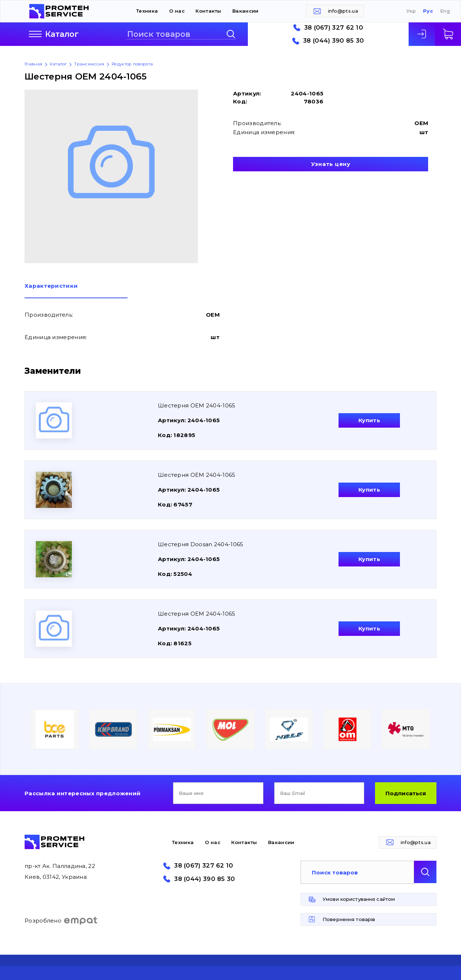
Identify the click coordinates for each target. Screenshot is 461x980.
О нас (177, 11)
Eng (445, 11)
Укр (411, 11)
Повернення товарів (349, 919)
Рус (428, 11)
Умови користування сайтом (359, 899)
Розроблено (61, 921)
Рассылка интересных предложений (83, 793)
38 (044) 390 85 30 (333, 41)
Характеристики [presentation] (51, 286)
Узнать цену (331, 164)
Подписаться (406, 793)
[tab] (76, 291)
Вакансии (245, 11)
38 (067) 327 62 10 (334, 28)
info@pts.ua (343, 11)
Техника (147, 11)
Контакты (208, 11)
